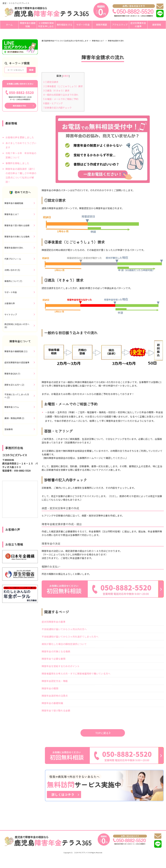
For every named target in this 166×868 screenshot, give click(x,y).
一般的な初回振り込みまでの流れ (61, 95)
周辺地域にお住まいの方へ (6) (17, 326)
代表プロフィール (13, 259)
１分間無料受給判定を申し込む (46, 25)
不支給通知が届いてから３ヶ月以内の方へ (64, 629)
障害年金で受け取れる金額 (56, 710)
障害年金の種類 (50, 688)
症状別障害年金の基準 (138, 25)
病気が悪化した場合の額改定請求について (64, 644)
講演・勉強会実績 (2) (14, 418)
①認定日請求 (51, 82)
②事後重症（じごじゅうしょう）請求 (63, 86)
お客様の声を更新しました (20, 137)
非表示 (66, 76)
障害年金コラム (12, 407)
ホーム (9, 25)
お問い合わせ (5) (12, 270)
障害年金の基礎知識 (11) (16, 351)
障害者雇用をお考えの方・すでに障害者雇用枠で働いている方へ (76, 673)
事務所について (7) (13, 281)
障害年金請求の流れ (116, 41)
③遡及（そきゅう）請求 (56, 90)
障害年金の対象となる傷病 (56, 651)
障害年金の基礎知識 (28, 25)
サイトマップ (11, 314)
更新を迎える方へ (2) (14, 385)
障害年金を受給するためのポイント (61, 666)
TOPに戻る (103, 733)
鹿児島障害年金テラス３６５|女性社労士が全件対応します (65, 41)
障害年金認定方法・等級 (55, 681)
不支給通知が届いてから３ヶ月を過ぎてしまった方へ (70, 637)
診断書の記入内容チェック (57, 107)
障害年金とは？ (98, 41)
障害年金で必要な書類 (54, 659)
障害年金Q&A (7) (12, 374)
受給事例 (9, 429)
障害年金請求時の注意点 (55, 696)
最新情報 (157, 25)
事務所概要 (101, 25)
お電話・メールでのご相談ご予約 (61, 99)
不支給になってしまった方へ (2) (17, 396)
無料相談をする (65, 25)
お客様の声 (10, 303)
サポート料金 (83, 25)
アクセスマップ (120, 25)
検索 (31, 70)
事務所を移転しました (17, 163)
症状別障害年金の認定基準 (17, 362)
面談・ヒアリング (53, 103)
